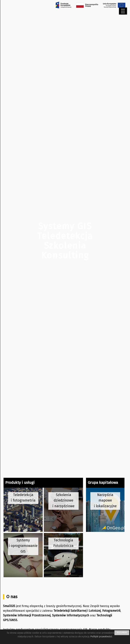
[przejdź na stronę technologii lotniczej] (63, 555)
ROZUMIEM (122, 633)
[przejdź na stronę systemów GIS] (23, 555)
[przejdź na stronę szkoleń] (63, 510)
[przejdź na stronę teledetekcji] (23, 510)
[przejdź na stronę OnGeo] (105, 510)
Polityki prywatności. (101, 637)
